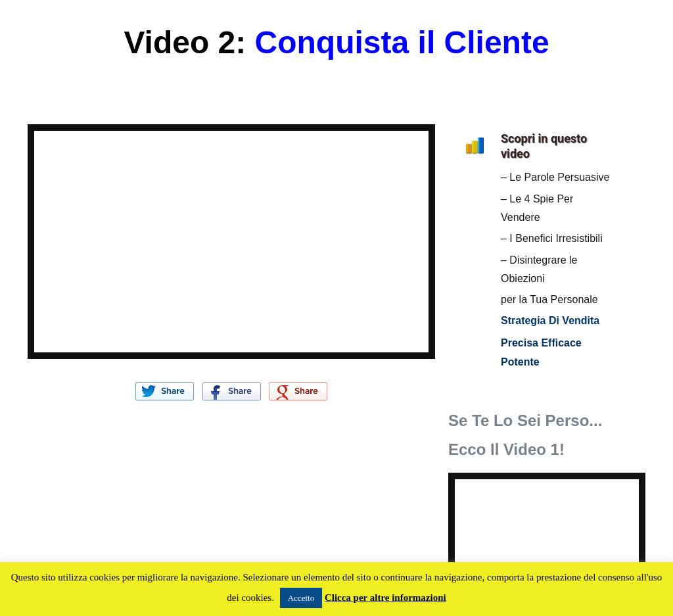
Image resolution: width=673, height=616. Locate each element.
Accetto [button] (301, 598)
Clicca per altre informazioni (385, 598)
